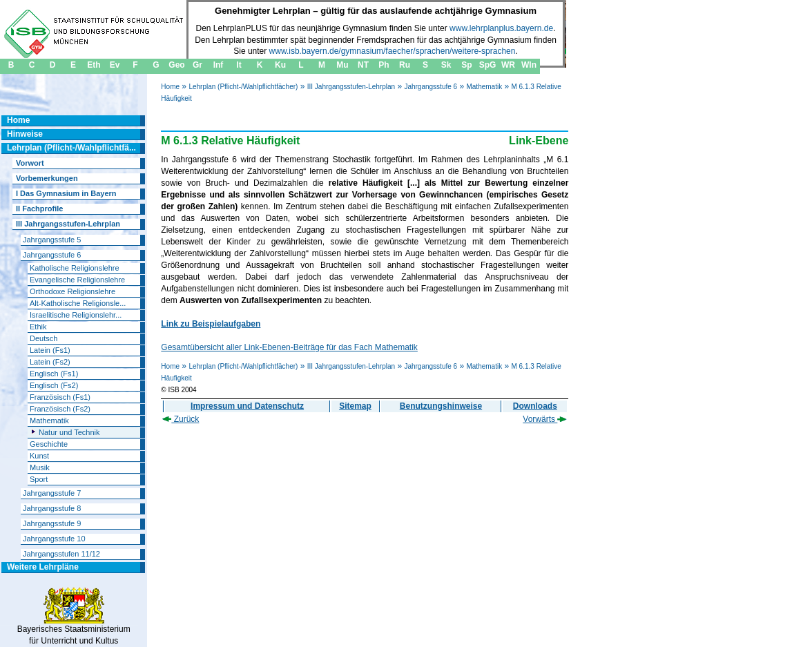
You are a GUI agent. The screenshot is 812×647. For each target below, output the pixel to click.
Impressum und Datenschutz (247, 406)
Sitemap (355, 406)
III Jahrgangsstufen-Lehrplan (351, 87)
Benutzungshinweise (441, 406)
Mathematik (484, 87)
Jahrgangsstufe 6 (431, 87)
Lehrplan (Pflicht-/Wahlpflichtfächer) (243, 87)
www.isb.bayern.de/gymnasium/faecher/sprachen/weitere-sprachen (393, 51)
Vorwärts (545, 419)
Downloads (535, 406)
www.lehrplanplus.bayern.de (501, 28)
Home (170, 87)
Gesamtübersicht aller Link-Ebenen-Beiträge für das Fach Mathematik (289, 347)
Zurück (181, 419)
